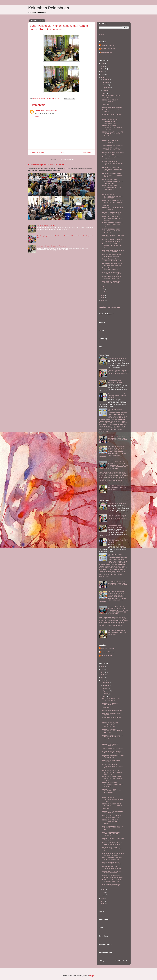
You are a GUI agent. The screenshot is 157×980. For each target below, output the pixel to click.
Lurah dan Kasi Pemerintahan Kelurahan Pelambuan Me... (112, 282)
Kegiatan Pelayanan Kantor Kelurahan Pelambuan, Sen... (112, 260)
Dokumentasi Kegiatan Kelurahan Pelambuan (46, 165)
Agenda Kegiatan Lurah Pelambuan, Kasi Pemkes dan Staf (112, 163)
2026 (103, 63)
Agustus (105, 90)
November (106, 82)
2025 (103, 66)
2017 (103, 298)
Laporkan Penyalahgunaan (109, 307)
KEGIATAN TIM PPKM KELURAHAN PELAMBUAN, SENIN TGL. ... (112, 128)
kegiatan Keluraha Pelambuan (112, 114)
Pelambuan (39, 111)
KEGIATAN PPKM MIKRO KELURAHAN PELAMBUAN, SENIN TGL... (112, 169)
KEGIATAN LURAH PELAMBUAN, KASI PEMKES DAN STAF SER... (113, 196)
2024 (103, 69)
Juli (104, 93)
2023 (103, 72)
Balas (37, 116)
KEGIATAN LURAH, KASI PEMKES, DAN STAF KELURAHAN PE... (110, 121)
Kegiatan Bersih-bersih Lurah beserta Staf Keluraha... (111, 269)
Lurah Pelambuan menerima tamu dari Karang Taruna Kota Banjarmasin (117, 487)
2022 (103, 74)
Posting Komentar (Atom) (66, 159)
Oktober (105, 85)
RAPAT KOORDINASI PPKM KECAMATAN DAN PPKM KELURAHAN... (111, 231)
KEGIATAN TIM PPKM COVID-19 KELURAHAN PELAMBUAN (113, 202)
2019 (103, 295)
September (106, 88)
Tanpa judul (106, 104)
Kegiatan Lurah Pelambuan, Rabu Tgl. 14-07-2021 (113, 153)
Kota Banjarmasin (107, 52)
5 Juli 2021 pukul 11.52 (51, 111)
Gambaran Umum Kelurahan (46, 226)
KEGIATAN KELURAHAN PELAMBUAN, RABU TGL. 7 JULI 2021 (112, 218)
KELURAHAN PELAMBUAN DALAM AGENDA (111, 96)
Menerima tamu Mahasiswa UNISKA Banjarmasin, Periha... (113, 273)
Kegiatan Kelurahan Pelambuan (112, 107)
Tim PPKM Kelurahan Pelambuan (113, 145)
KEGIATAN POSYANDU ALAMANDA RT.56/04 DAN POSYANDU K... (112, 187)
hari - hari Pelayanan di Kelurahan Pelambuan (52, 246)
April (104, 292)
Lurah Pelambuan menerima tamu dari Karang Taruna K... (113, 251)
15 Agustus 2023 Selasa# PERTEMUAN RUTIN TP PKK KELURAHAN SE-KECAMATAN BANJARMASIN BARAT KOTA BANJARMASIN (118, 465)
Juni (104, 286)
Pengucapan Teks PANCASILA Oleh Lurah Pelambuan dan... (112, 264)
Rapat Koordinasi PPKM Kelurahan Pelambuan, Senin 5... (112, 246)
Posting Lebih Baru (37, 152)
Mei (104, 289)
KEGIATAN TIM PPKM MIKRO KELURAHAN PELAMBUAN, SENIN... (112, 175)
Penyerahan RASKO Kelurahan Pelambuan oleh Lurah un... (112, 240)
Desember (106, 79)
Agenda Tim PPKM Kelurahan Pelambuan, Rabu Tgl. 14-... (112, 149)
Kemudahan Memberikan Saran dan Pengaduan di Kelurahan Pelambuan (118, 396)
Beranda (64, 152)
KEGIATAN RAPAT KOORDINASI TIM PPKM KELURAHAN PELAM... (113, 134)
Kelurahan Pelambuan (49, 8)
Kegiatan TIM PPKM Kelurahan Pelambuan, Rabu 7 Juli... (112, 213)
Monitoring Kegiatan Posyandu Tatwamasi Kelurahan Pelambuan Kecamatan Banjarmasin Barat (118, 372)
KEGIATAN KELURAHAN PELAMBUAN (110, 101)
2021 (103, 77)
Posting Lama (88, 152)
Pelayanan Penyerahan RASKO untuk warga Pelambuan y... (112, 255)
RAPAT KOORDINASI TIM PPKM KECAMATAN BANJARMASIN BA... (113, 225)
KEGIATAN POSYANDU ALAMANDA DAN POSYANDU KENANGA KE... (113, 181)
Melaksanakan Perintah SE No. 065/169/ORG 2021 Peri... (112, 277)
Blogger (92, 976)
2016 (103, 301)
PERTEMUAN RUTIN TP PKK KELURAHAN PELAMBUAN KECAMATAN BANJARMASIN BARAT (117, 439)
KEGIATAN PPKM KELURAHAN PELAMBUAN (112, 209)
